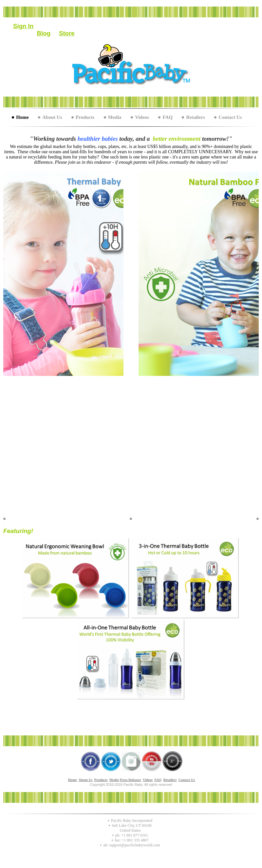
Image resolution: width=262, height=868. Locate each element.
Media (115, 117)
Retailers (195, 117)
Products (85, 117)
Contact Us (230, 117)
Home (22, 117)
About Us (52, 117)
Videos (142, 117)
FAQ (168, 117)
